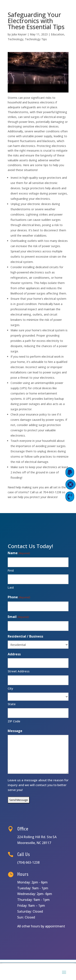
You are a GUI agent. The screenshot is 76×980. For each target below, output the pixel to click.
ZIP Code (14, 721)
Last (11, 587)
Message (15, 731)
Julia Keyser (19, 34)
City (10, 688)
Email (18, 617)
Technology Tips (36, 39)
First (11, 570)
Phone (19, 597)
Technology (16, 39)
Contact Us (53, 497)
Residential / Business (25, 636)
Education (57, 34)
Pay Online (53, 472)
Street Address (19, 671)
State (12, 704)
